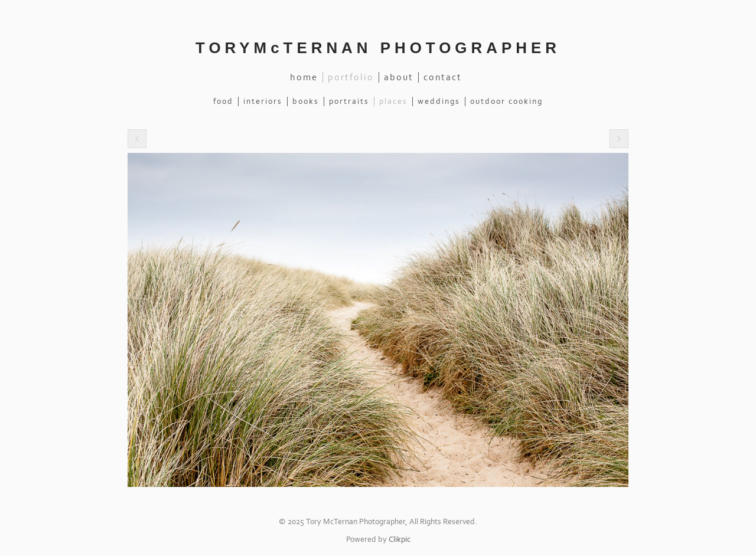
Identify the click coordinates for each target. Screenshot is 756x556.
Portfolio (351, 77)
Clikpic (400, 539)
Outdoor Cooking (506, 102)
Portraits (349, 102)
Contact (443, 77)
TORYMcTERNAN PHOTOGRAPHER (378, 48)
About (399, 77)
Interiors (263, 102)
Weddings (439, 102)
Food (223, 102)
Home (304, 77)
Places (393, 102)
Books (306, 102)
